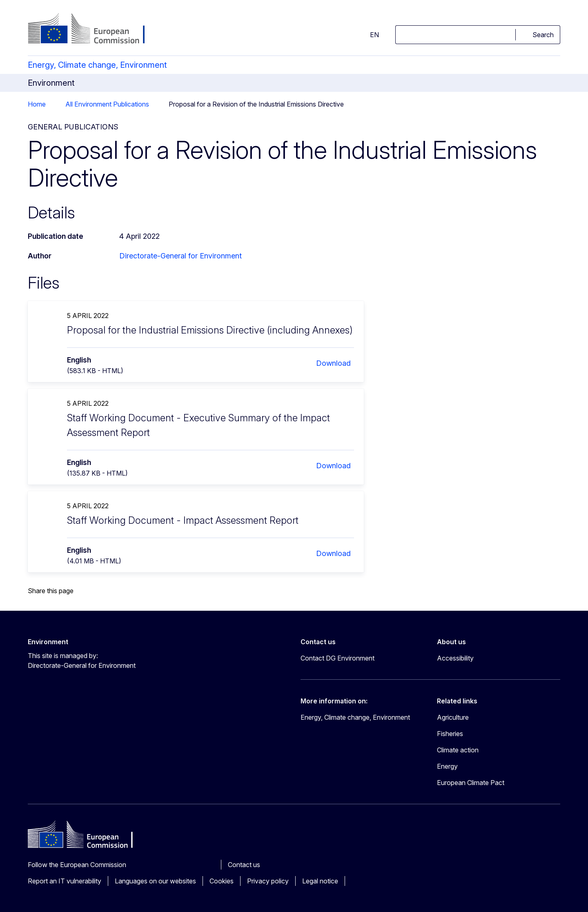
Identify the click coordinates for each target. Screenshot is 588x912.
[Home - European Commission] (94, 29)
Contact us (244, 865)
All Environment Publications (107, 104)
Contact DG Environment (337, 658)
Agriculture (453, 717)
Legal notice (320, 881)
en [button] (370, 35)
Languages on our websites (155, 881)
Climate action (458, 750)
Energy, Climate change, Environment (97, 65)
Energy (447, 766)
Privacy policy (268, 881)
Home (37, 104)
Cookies (222, 881)
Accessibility (455, 658)
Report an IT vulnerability (65, 881)
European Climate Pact (471, 783)
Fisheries (450, 734)
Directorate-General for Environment (180, 256)
